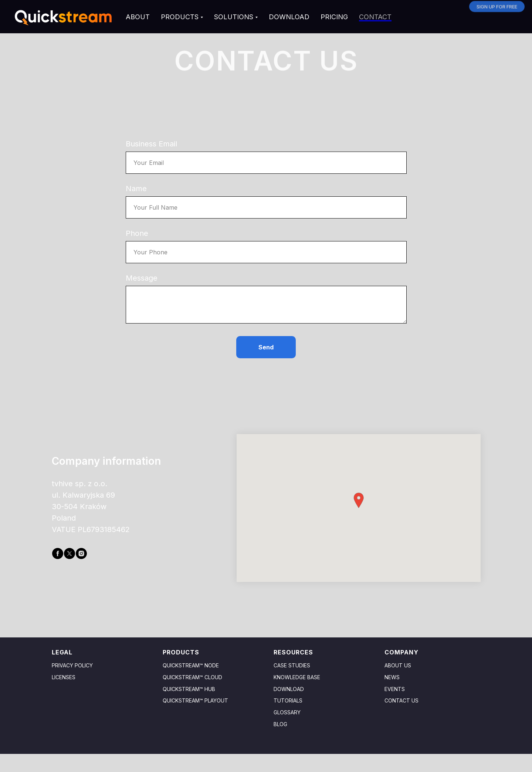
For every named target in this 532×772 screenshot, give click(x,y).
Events (395, 689)
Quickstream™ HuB (189, 689)
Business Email (151, 144)
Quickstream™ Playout (195, 700)
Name (136, 189)
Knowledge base (297, 677)
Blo (279, 724)
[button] (359, 500)
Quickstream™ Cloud (192, 677)
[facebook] (58, 553)
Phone (137, 233)
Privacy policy (72, 665)
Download (289, 689)
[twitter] (70, 553)
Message (142, 278)
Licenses (64, 677)
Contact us (401, 700)
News (392, 677)
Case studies (292, 665)
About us (398, 665)
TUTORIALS (288, 700)
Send (266, 347)
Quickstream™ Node (191, 665)
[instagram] (81, 553)
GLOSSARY (287, 712)
